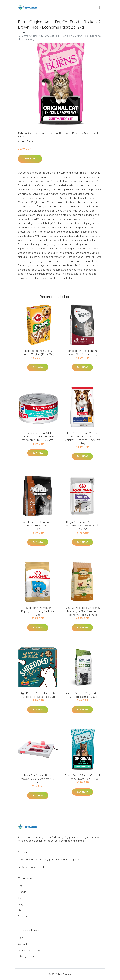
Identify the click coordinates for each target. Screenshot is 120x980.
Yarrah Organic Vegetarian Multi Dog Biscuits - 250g (82, 695)
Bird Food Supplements (86, 133)
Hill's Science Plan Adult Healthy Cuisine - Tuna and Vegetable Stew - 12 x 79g (38, 436)
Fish (20, 910)
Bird (35, 133)
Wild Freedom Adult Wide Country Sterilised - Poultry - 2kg (38, 526)
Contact (22, 944)
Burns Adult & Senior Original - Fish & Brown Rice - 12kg (82, 777)
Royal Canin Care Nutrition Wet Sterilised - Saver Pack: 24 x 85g (82, 526)
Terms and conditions (30, 950)
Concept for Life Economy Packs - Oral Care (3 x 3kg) (82, 353)
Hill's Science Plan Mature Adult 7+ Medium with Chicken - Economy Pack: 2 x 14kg (82, 438)
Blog (21, 938)
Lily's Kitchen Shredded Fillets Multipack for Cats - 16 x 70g (38, 695)
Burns (21, 136)
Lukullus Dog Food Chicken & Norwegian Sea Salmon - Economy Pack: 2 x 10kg (82, 611)
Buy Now (30, 159)
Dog (41, 133)
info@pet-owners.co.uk (31, 867)
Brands (49, 133)
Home (21, 32)
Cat (20, 898)
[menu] (99, 7)
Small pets (24, 916)
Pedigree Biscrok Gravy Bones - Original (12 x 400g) (38, 353)
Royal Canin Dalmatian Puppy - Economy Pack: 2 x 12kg (38, 611)
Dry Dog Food (63, 133)
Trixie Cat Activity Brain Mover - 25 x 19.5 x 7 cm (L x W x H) (38, 779)
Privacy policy (26, 956)
